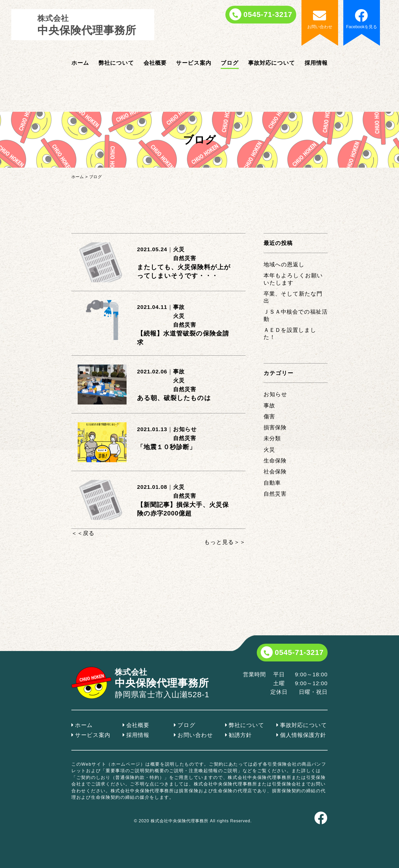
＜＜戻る (83, 533)
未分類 (272, 438)
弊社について (116, 63)
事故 (179, 307)
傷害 (269, 416)
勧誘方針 (240, 735)
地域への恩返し (284, 264)
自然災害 (185, 258)
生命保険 (275, 461)
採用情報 (316, 63)
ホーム (80, 63)
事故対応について (272, 63)
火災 (179, 249)
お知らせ (185, 429)
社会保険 (275, 471)
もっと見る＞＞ (225, 542)
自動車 (272, 483)
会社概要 (155, 63)
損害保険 (275, 427)
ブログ (230, 63)
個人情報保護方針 (303, 735)
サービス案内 (194, 63)
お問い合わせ (195, 735)
